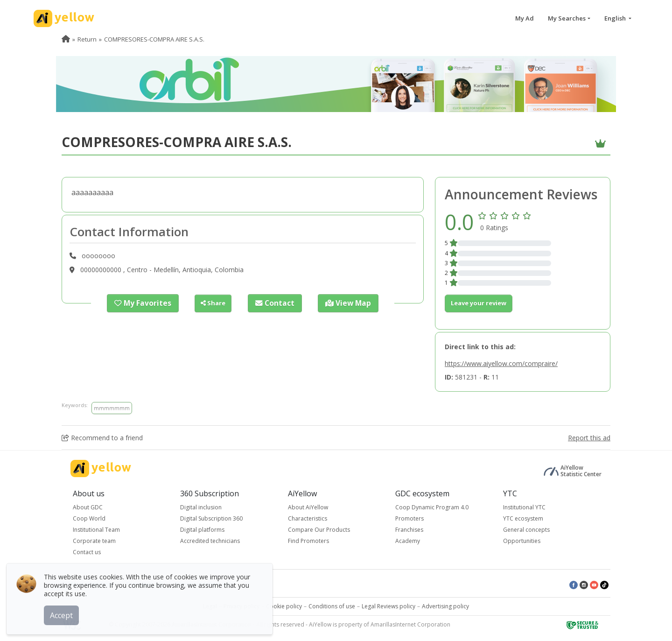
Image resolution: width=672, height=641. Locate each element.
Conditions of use (332, 606)
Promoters (409, 518)
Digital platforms (202, 530)
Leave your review (479, 303)
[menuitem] (66, 39)
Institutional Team (96, 530)
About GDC (88, 507)
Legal (210, 606)
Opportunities (522, 541)
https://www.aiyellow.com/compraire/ (501, 363)
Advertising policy (445, 606)
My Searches (567, 18)
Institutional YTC (524, 507)
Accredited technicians (210, 541)
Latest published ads (203, 584)
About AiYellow (308, 507)
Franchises (409, 530)
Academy (408, 541)
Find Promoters (308, 541)
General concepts (526, 530)
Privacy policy (241, 606)
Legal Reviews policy (388, 606)
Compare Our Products (319, 530)
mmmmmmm (112, 408)
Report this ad (589, 438)
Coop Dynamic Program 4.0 (432, 507)
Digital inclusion (201, 507)
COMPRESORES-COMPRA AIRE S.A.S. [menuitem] (154, 39)
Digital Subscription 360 (211, 518)
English (616, 18)
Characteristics (308, 518)
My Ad (525, 18)
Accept (64, 613)
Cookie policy (284, 606)
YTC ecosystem (523, 518)
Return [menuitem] (87, 39)
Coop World (89, 518)
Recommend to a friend (102, 438)
